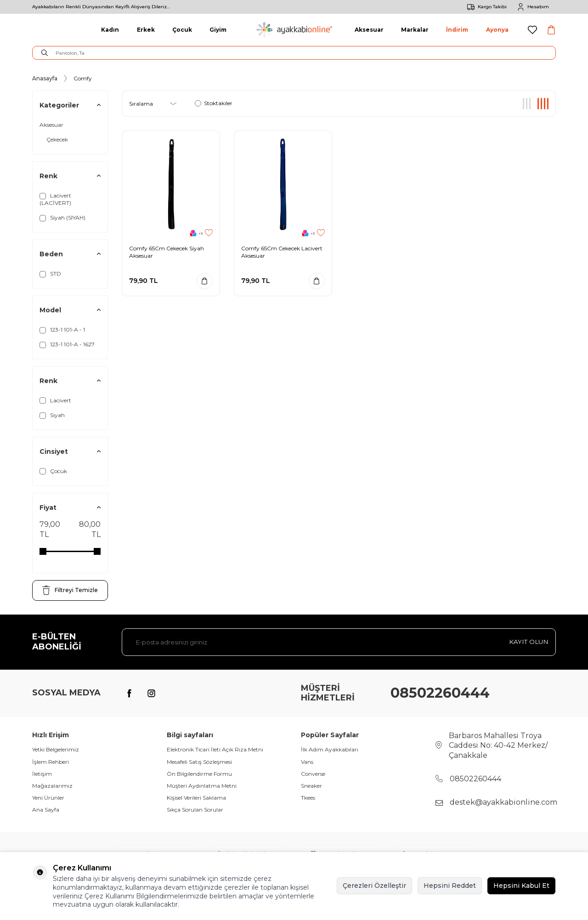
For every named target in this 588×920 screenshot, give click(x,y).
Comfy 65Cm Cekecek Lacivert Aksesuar (282, 252)
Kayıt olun (528, 642)
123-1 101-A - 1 (62, 330)
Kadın (110, 30)
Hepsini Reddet (450, 886)
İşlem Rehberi (51, 762)
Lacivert (55, 401)
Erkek (146, 30)
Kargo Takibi (485, 7)
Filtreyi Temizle (70, 590)
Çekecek (57, 139)
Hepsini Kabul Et (521, 886)
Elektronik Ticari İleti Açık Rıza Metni (215, 749)
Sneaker (311, 786)
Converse (313, 774)
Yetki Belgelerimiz (56, 749)
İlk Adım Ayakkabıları (330, 749)
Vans (307, 762)
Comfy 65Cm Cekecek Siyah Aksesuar (167, 252)
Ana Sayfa (46, 810)
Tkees (308, 798)
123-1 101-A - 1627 (67, 344)
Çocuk (182, 30)
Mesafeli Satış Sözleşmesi (199, 762)
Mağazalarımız (52, 786)
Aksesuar (369, 30)
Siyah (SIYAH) (62, 218)
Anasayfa (45, 78)
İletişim (42, 774)
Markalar (415, 30)
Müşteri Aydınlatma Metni (202, 786)
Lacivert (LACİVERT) (55, 199)
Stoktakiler (214, 103)
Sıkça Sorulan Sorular (195, 810)
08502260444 (440, 693)
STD (50, 274)
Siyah (52, 415)
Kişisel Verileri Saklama (196, 798)
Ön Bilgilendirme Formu (199, 774)
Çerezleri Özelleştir (374, 886)
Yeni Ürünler (48, 798)
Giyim (218, 30)
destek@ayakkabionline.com (503, 802)
